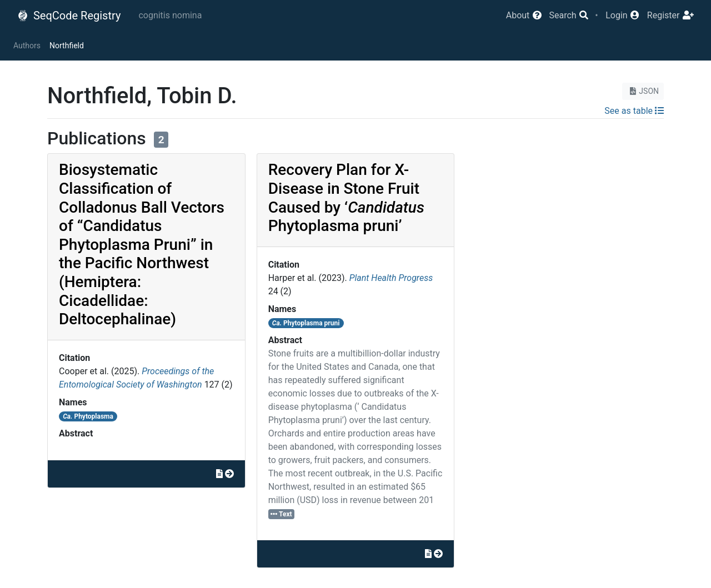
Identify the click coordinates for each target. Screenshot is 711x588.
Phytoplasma (88, 416)
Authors (27, 46)
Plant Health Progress (391, 278)
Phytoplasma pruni (306, 323)
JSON (643, 91)
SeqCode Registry (69, 16)
